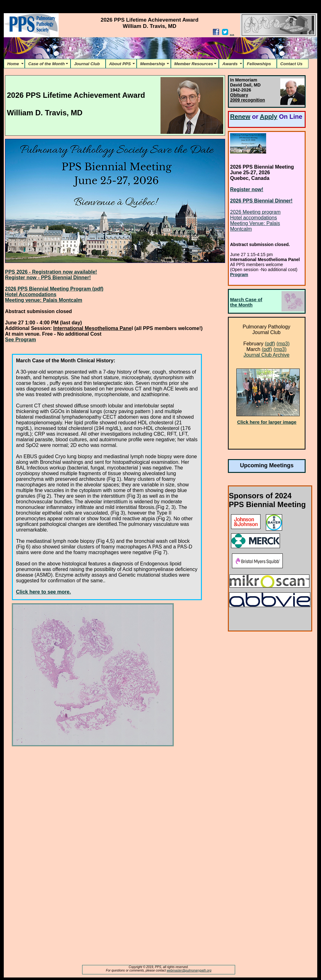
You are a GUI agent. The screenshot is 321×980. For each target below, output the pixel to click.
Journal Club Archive (267, 355)
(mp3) (283, 344)
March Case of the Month (246, 302)
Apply (269, 117)
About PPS (121, 64)
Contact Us (292, 64)
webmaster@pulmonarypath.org (189, 970)
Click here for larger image (267, 422)
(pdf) (270, 344)
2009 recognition (247, 100)
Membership (154, 64)
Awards (231, 64)
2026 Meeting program (255, 212)
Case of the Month (48, 64)
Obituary (239, 95)
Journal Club (88, 64)
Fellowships (260, 64)
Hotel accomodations (253, 218)
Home (14, 64)
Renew (240, 117)
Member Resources (195, 64)
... (232, 33)
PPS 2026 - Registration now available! (51, 272)
